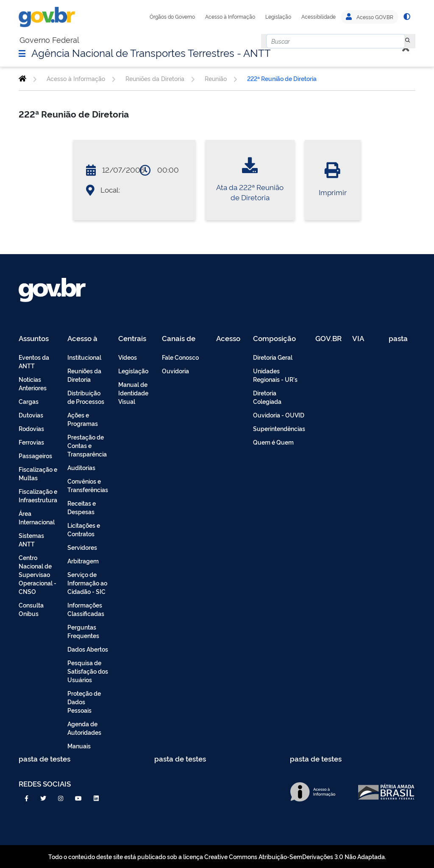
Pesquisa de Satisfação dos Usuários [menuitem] (88, 671)
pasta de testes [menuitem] (399, 339)
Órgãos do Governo (172, 17)
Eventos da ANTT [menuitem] (34, 361)
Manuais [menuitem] (79, 746)
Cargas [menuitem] (29, 401)
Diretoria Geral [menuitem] (273, 357)
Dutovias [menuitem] (31, 415)
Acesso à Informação (230, 17)
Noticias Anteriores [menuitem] (33, 383)
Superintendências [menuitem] (279, 428)
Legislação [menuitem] (133, 371)
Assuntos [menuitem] (34, 339)
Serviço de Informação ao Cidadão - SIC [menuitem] (87, 583)
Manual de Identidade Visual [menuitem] (133, 393)
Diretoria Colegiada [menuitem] (267, 397)
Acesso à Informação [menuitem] (87, 339)
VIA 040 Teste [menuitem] (361, 339)
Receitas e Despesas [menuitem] (82, 507)
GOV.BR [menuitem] (328, 339)
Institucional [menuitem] (84, 357)
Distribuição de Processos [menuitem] (86, 397)
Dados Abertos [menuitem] (88, 649)
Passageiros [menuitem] (35, 455)
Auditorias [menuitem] (81, 467)
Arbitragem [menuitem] (83, 561)
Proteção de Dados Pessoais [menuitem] (84, 701)
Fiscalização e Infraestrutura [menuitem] (38, 495)
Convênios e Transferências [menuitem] (88, 485)
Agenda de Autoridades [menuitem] (84, 728)
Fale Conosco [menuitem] (180, 357)
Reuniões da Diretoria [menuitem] (84, 375)
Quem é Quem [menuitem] (273, 442)
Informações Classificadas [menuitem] (86, 609)
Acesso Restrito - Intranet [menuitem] (230, 339)
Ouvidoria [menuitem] (175, 371)
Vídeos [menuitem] (128, 357)
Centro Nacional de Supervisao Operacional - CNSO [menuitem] (38, 574)
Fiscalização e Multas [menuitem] (38, 473)
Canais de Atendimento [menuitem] (184, 339)
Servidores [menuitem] (82, 547)
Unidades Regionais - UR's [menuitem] (275, 375)
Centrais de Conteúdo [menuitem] (135, 339)
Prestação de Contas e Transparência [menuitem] (87, 445)
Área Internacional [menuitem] (37, 517)
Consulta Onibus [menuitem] (31, 609)
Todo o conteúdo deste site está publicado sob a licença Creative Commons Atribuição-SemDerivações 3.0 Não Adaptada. (217, 856)
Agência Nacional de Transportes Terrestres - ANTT (151, 52)
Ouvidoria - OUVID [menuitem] (279, 415)
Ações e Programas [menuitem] (83, 419)
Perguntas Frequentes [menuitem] (83, 631)
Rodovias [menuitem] (31, 428)
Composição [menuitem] (274, 339)
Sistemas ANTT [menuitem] (31, 539)
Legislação (278, 17)
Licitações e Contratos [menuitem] (84, 529)
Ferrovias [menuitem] (31, 442)
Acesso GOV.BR (370, 17)
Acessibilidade (319, 17)
